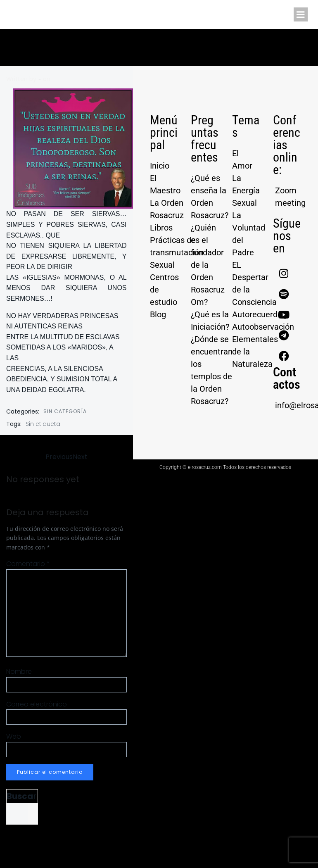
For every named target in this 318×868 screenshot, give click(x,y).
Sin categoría (65, 411)
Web (14, 736)
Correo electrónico (37, 704)
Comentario (28, 564)
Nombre (19, 672)
